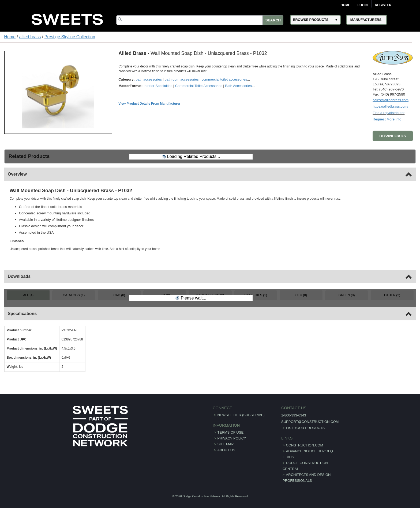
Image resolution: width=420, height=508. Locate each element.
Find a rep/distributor (389, 113)
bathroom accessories (182, 79)
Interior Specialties (158, 86)
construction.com (305, 445)
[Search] (200, 20)
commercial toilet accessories (224, 79)
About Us (226, 450)
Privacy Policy (232, 438)
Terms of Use (231, 432)
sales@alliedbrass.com (391, 100)
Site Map (226, 444)
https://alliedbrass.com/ (390, 106)
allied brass (30, 37)
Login (363, 5)
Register (383, 5)
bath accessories (149, 79)
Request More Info (387, 119)
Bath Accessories (238, 86)
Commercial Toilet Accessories (199, 86)
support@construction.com (310, 422)
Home (346, 5)
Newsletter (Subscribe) (241, 415)
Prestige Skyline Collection (70, 37)
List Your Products (305, 428)
